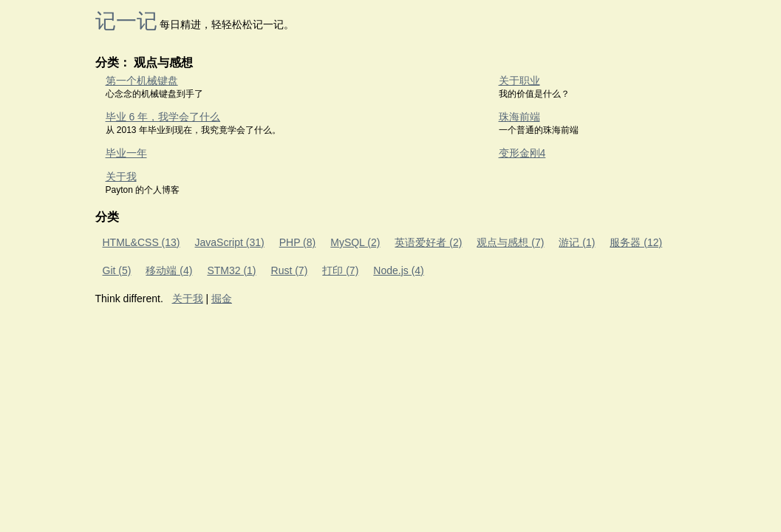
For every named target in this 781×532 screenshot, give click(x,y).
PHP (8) (298, 242)
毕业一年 (126, 153)
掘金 (222, 299)
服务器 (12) (636, 242)
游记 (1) (577, 242)
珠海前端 (519, 117)
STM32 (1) (231, 270)
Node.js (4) (398, 270)
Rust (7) (290, 270)
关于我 (121, 177)
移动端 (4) (169, 270)
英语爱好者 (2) (428, 242)
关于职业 (519, 81)
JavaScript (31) (230, 242)
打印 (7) (340, 270)
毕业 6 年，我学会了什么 (163, 117)
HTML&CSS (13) (141, 242)
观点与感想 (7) (510, 242)
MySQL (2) (355, 242)
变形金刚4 (522, 153)
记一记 (126, 21)
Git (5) (117, 270)
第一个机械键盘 (142, 81)
